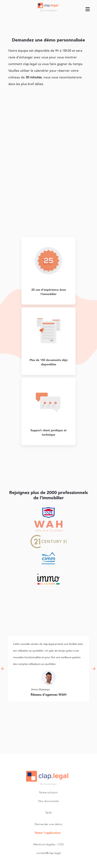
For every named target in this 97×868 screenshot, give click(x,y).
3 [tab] (51, 715)
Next (94, 669)
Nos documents (48, 801)
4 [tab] (57, 715)
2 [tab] (46, 715)
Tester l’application (48, 833)
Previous (3, 669)
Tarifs (48, 813)
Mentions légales (44, 844)
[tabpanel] (48, 669)
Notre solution (48, 792)
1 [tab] (40, 715)
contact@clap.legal (49, 853)
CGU (61, 844)
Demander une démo (48, 824)
